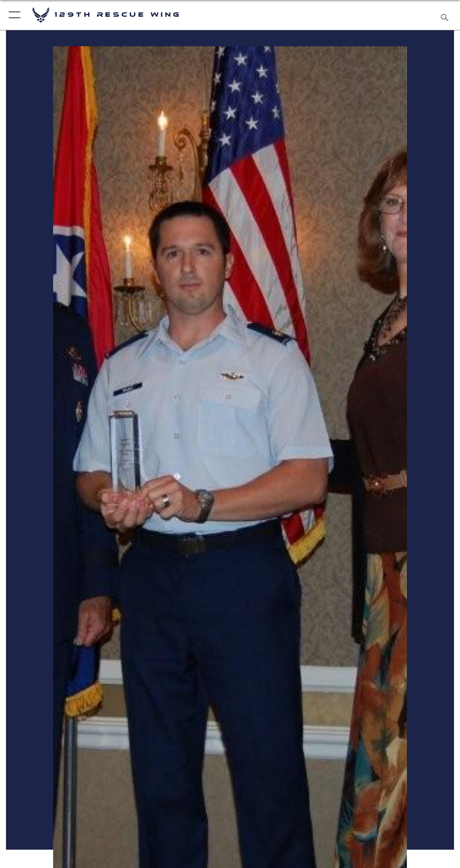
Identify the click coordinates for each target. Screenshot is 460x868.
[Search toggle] (446, 15)
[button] (13, 15)
